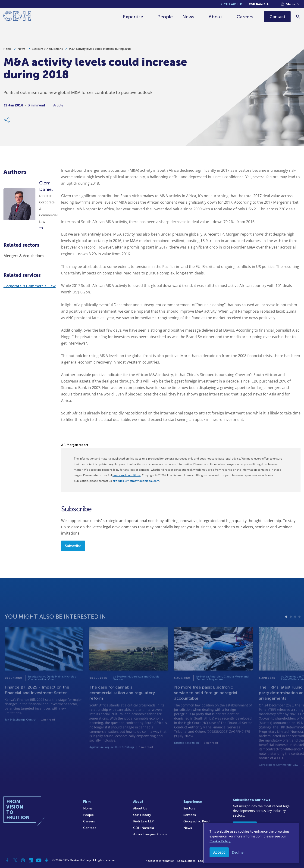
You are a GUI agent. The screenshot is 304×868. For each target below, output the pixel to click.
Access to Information (160, 861)
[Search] (298, 17)
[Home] (17, 17)
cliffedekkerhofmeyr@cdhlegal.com (136, 481)
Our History (142, 815)
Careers (245, 17)
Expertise (133, 17)
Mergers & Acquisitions (47, 49)
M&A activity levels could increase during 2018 (100, 49)
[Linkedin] (31, 860)
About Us (140, 808)
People (165, 17)
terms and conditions (127, 475)
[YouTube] (39, 860)
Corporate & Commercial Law (30, 286)
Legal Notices (186, 861)
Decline (238, 852)
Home (8, 49)
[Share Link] (8, 120)
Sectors (189, 808)
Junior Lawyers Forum (150, 834)
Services (190, 815)
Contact (89, 828)
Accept (219, 852)
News (189, 17)
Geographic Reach (197, 821)
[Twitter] (15, 860)
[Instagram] (23, 860)
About (216, 17)
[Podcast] (47, 860)
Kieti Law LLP (231, 4)
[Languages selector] (290, 4)
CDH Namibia (259, 4)
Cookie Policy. (220, 841)
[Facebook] (7, 860)
